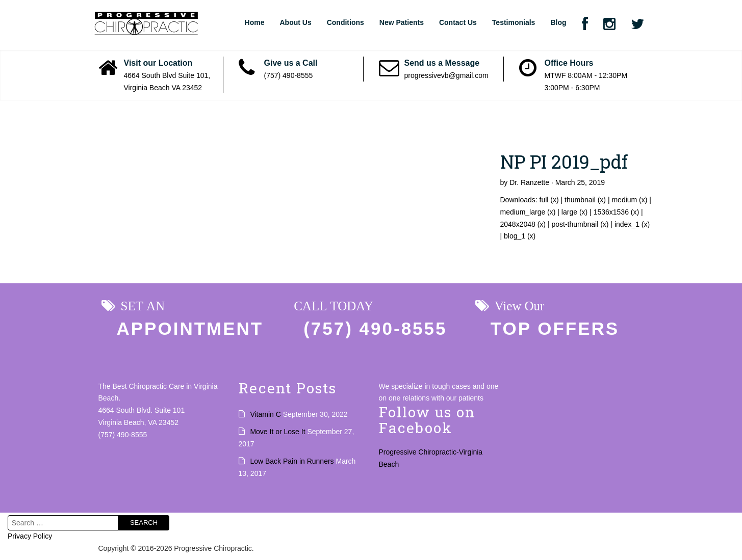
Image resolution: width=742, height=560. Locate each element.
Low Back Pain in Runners (292, 461)
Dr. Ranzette (529, 182)
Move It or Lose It (277, 432)
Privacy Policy (30, 536)
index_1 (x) (632, 224)
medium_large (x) (528, 212)
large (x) (574, 212)
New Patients (402, 22)
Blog (558, 22)
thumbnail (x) (585, 200)
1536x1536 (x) (617, 212)
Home (255, 22)
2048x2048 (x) (523, 224)
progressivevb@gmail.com (446, 75)
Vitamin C (265, 414)
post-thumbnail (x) (580, 224)
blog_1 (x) (520, 236)
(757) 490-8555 (289, 75)
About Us (295, 22)
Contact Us (458, 22)
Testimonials (514, 22)
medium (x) (629, 200)
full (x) (549, 200)
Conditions (346, 22)
